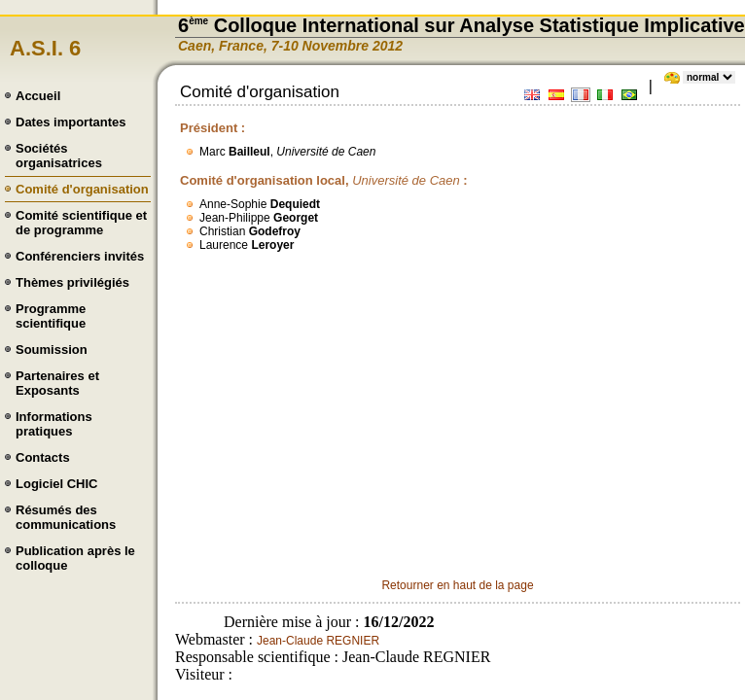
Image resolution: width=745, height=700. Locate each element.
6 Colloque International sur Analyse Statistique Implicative (461, 25)
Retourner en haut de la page (457, 585)
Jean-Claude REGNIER (318, 641)
